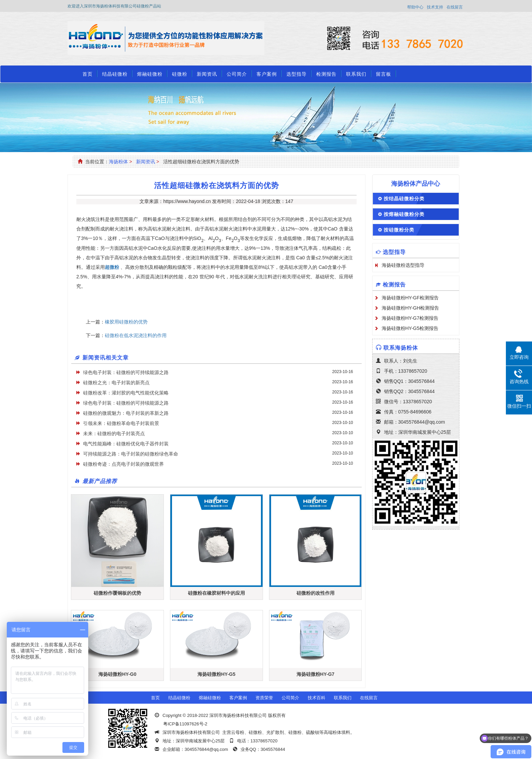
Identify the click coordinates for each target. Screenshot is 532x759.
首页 (88, 74)
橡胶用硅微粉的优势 (126, 322)
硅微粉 (180, 74)
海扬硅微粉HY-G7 (316, 674)
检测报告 (326, 74)
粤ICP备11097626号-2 (185, 724)
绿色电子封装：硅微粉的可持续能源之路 (126, 372)
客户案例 (267, 74)
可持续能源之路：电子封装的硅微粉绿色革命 (131, 454)
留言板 (384, 74)
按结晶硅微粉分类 (404, 199)
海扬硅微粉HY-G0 (117, 674)
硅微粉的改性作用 (316, 593)
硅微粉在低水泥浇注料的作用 (136, 335)
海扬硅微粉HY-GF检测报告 (410, 298)
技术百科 (317, 698)
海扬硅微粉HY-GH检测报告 (411, 308)
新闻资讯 (207, 74)
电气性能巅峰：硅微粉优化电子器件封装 (126, 444)
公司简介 (237, 74)
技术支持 (435, 7)
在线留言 (455, 7)
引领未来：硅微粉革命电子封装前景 (121, 423)
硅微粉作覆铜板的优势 (117, 593)
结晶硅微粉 (115, 74)
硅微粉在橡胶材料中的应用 (216, 593)
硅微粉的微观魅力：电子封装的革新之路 (126, 413)
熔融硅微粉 (150, 74)
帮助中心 (415, 7)
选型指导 (297, 74)
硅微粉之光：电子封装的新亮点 (116, 383)
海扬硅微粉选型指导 (403, 265)
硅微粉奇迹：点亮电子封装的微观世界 (123, 464)
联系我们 (356, 74)
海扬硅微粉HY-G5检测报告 (410, 328)
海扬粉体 (118, 162)
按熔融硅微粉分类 (404, 214)
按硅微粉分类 (399, 230)
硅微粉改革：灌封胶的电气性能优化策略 (126, 393)
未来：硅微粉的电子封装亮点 (114, 433)
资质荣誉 (264, 698)
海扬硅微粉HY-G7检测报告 (410, 318)
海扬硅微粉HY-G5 (216, 674)
